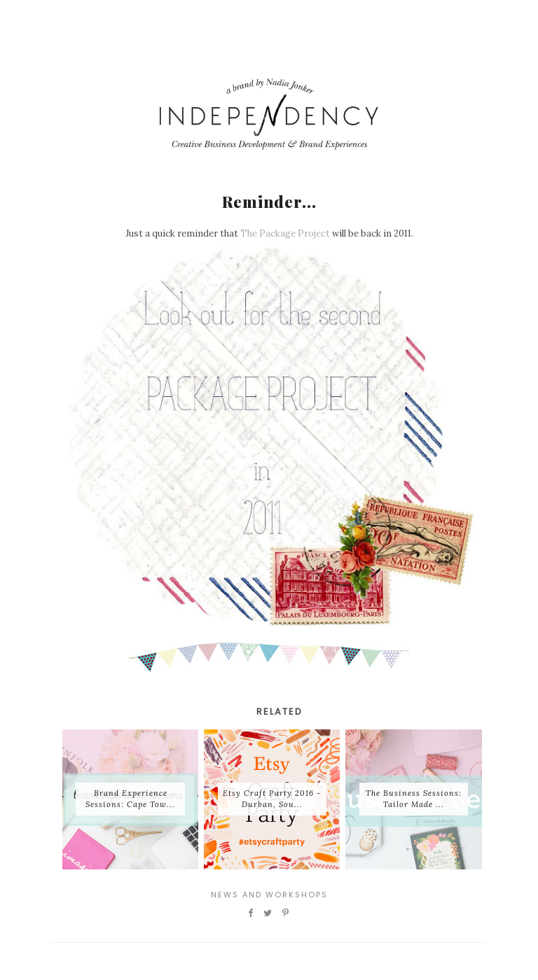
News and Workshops (269, 895)
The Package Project (285, 233)
